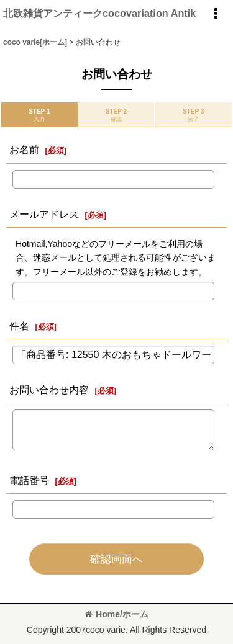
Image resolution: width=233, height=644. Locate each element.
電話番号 (29, 480)
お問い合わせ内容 (49, 390)
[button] (216, 14)
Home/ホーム (116, 614)
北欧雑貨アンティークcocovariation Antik (99, 13)
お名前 (24, 150)
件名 (19, 326)
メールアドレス (44, 214)
